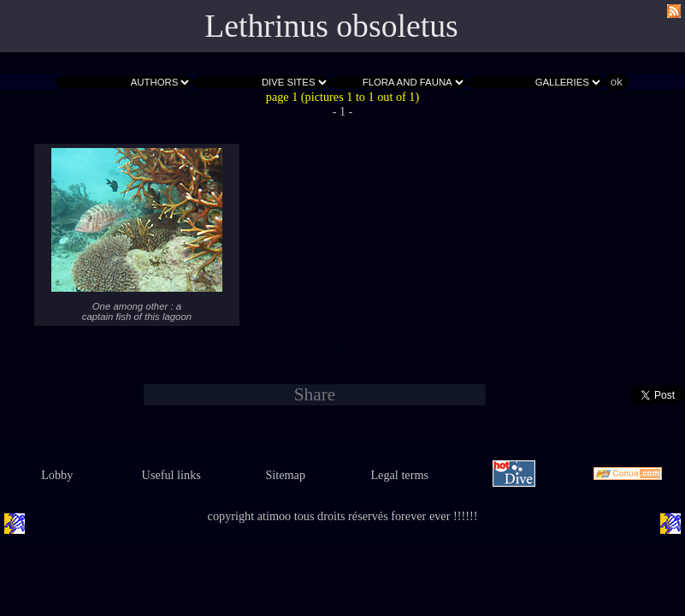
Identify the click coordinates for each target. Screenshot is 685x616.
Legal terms (399, 475)
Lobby (57, 475)
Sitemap (285, 475)
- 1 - (343, 111)
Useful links (171, 475)
